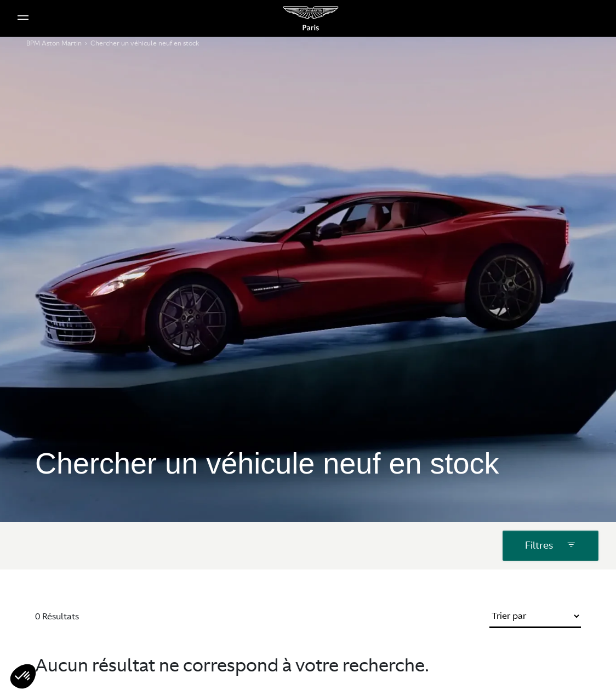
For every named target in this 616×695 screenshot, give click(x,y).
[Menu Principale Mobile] (23, 18)
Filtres (551, 537)
